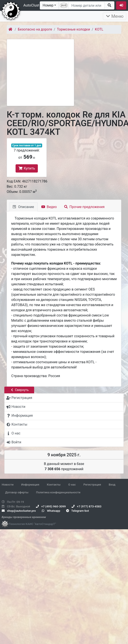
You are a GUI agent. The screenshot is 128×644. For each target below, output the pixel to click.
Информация (30, 484)
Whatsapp (51, 511)
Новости (8, 484)
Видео (49, 207)
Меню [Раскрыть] (115, 16)
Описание (23, 207)
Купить (27, 168)
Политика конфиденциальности (58, 492)
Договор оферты (17, 492)
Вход (112, 484)
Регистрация (92, 484)
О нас (72, 484)
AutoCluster (33, 5)
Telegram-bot (78, 511)
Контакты (54, 484)
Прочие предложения (84, 207)
